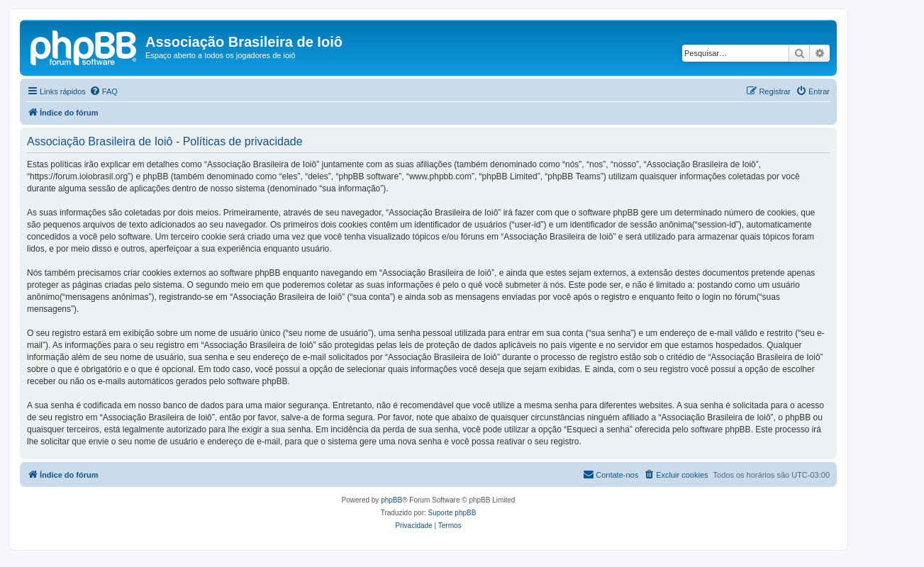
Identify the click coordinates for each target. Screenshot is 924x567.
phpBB (391, 500)
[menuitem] (104, 91)
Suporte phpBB (452, 513)
